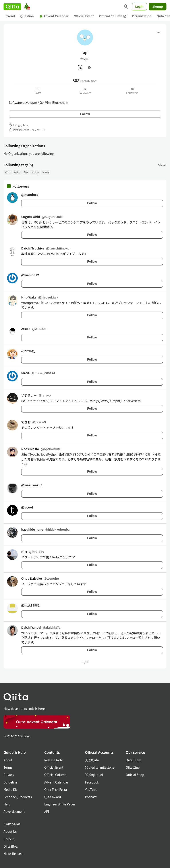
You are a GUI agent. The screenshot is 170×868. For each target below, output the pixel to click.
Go (26, 172)
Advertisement (14, 811)
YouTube (91, 789)
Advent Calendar (54, 16)
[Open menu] (158, 32)
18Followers (132, 91)
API (47, 811)
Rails (46, 172)
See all (162, 165)
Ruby (35, 172)
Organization (142, 16)
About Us (10, 831)
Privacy (9, 775)
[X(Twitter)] (80, 67)
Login (139, 6)
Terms (8, 767)
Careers (9, 839)
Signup (158, 6)
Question (27, 16)
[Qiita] (12, 7)
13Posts (38, 91)
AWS (17, 172)
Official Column (113, 16)
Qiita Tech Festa (56, 789)
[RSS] (90, 67)
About (8, 760)
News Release (13, 854)
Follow (85, 114)
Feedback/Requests (18, 797)
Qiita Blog (11, 846)
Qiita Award (53, 797)
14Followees (85, 91)
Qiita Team (133, 760)
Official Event (84, 16)
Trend (11, 16)
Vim (8, 172)
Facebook (92, 782)
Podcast (91, 797)
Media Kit (10, 789)
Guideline (11, 782)
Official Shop (135, 775)
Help (7, 804)
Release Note (54, 760)
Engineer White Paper (60, 804)
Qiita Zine (133, 767)
